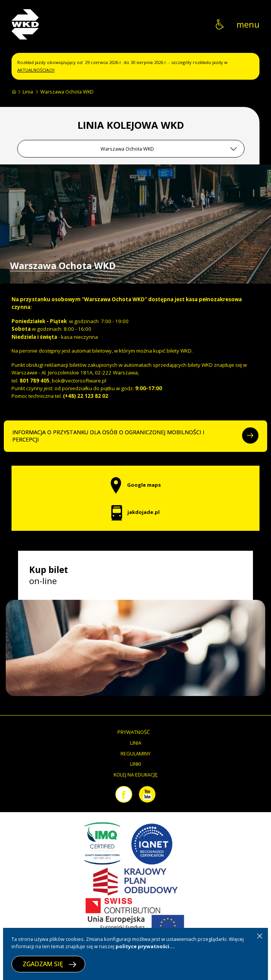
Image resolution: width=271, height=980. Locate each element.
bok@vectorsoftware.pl (79, 381)
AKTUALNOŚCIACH (36, 70)
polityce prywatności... (145, 946)
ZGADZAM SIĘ (50, 964)
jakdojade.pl (135, 512)
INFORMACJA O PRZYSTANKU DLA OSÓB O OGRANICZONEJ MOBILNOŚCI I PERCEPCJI (135, 436)
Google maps (135, 485)
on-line (49, 575)
